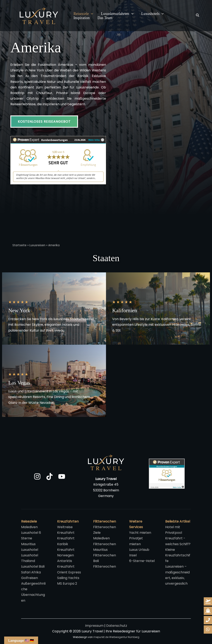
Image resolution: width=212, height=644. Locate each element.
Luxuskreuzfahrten (117, 14)
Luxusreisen (37, 245)
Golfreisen (30, 578)
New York (19, 310)
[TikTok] (49, 476)
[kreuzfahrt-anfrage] (208, 611)
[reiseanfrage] (208, 601)
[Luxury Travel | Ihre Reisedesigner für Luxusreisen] (39, 15)
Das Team (81, 18)
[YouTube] (62, 476)
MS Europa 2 (67, 583)
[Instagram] (37, 476)
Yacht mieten (140, 533)
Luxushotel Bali (33, 566)
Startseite (19, 245)
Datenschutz (117, 626)
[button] (91, 14)
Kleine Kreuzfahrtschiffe (178, 555)
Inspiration (178, 14)
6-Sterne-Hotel (142, 561)
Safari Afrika (31, 572)
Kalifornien (125, 310)
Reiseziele (83, 14)
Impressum (94, 626)
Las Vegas (19, 383)
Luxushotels (152, 14)
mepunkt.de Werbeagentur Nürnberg (116, 637)
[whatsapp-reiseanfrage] (208, 620)
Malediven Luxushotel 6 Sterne (31, 533)
